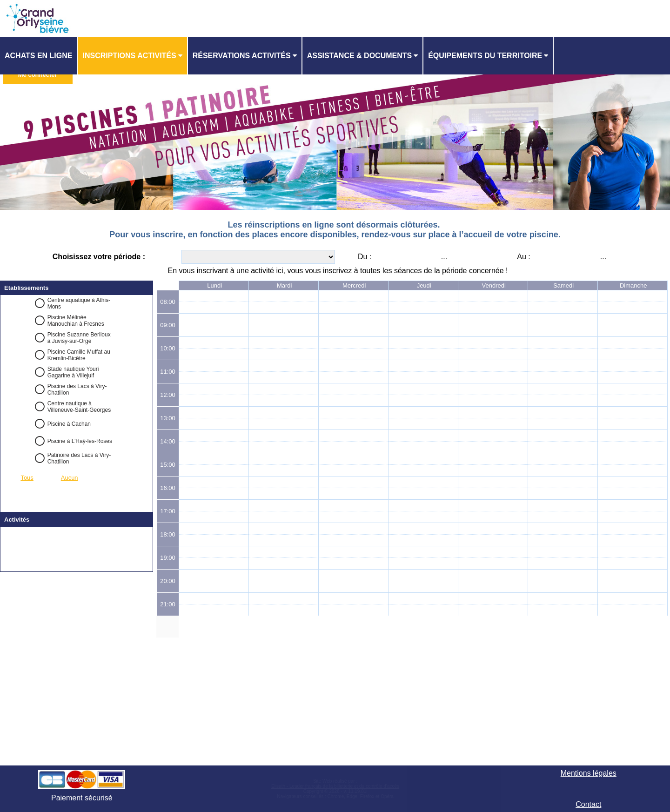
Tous (27, 478)
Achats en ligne (38, 56)
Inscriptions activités (129, 56)
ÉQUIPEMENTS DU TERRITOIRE (485, 56)
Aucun (70, 478)
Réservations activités (242, 56)
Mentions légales (589, 773)
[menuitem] (39, 56)
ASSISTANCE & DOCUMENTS (360, 56)
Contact (588, 804)
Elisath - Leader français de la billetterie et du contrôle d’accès (335, 786)
